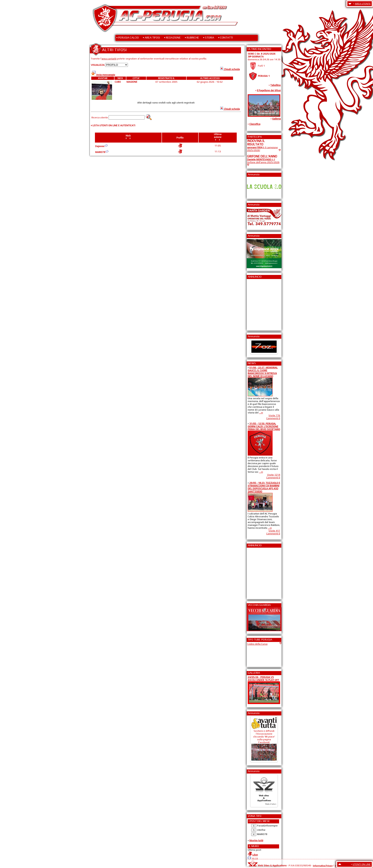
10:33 (255, 859)
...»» (261, 413)
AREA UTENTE (363, 4)
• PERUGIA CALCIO (128, 37)
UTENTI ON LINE (362, 864)
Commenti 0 (273, 418)
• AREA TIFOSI (151, 37)
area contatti (109, 59)
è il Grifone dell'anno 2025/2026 (263, 161)
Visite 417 (274, 531)
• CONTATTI (226, 37)
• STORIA (209, 37)
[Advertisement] (259, 303)
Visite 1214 (274, 475)
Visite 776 (274, 415)
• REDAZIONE (172, 37)
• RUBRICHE (192, 37)
